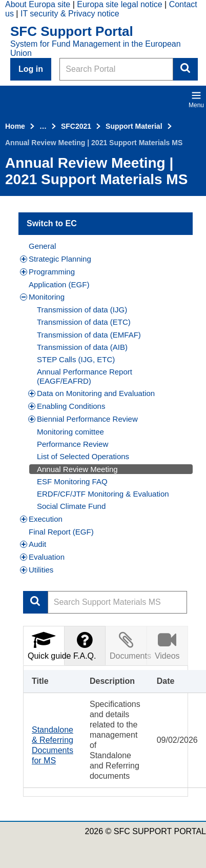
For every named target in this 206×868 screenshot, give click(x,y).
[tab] (44, 646)
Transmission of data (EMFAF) (89, 335)
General (42, 246)
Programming (47, 272)
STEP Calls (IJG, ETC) (76, 359)
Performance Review (73, 444)
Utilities (37, 570)
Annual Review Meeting (77, 469)
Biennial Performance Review (83, 419)
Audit (33, 544)
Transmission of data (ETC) (84, 322)
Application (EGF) (59, 284)
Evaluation (42, 557)
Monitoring (42, 297)
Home (15, 126)
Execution (41, 519)
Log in (31, 69)
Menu (196, 100)
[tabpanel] (106, 731)
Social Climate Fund (71, 506)
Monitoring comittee (70, 432)
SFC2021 (76, 126)
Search (186, 69)
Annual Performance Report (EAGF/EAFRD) (85, 376)
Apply (35, 602)
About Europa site (38, 4)
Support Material (134, 126)
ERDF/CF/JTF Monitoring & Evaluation (103, 494)
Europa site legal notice (119, 4)
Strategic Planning (56, 259)
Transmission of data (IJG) (82, 310)
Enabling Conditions (67, 406)
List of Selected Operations (83, 456)
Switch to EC (52, 223)
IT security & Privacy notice (70, 14)
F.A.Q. (85, 645)
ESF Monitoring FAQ (72, 481)
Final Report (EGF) (61, 532)
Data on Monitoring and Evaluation (91, 393)
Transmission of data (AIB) (82, 347)
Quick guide (46, 645)
